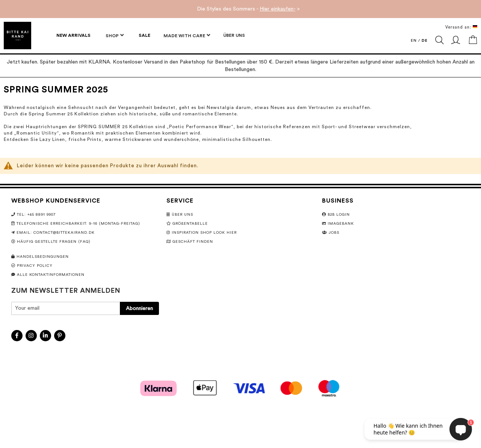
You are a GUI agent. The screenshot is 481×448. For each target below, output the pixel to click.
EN (414, 41)
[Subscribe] (139, 308)
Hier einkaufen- (278, 9)
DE (425, 41)
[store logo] (17, 36)
